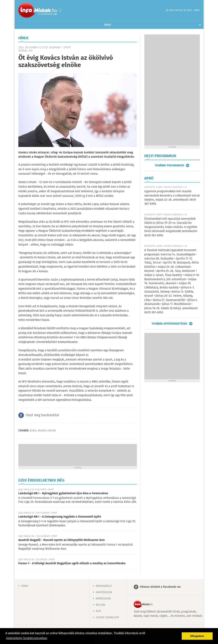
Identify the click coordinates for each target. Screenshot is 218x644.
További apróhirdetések (169, 324)
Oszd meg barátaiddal (42, 415)
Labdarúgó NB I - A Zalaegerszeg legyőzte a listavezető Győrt (60, 517)
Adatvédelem (104, 592)
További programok (169, 165)
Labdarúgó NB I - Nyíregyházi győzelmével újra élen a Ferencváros (63, 493)
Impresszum (103, 599)
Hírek (108, 25)
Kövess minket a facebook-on (160, 587)
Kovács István (47, 431)
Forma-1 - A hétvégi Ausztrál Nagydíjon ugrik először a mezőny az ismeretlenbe (72, 563)
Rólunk (101, 605)
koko (33, 431)
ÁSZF (99, 611)
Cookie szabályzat (107, 618)
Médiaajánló (104, 586)
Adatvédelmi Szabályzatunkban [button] (27, 638)
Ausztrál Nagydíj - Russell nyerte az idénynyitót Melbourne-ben (61, 540)
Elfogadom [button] (197, 636)
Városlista (60, 11)
